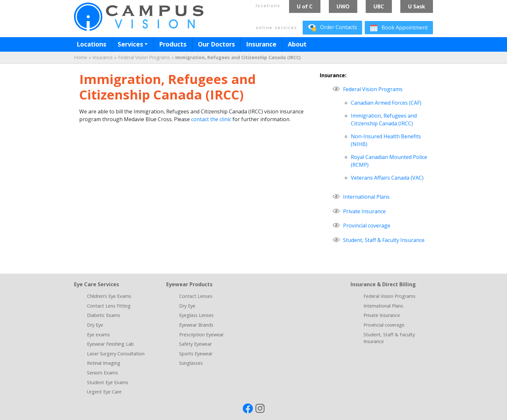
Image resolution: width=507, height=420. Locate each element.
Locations (92, 44)
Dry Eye (95, 325)
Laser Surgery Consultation (116, 354)
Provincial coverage (367, 226)
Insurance (261, 44)
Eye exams (98, 335)
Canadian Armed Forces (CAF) (386, 103)
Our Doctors (216, 44)
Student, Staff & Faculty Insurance (384, 240)
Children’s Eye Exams (109, 296)
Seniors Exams (102, 373)
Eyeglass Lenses (196, 315)
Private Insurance (364, 211)
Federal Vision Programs (144, 57)
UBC (379, 6)
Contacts (332, 28)
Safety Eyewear (195, 344)
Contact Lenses (196, 296)
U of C (305, 6)
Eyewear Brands (196, 325)
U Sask (417, 6)
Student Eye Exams (108, 382)
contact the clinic (211, 119)
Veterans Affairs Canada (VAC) (387, 178)
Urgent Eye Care (104, 392)
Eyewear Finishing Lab (110, 344)
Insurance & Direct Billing (383, 284)
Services (130, 44)
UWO (343, 6)
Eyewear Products (189, 284)
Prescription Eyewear (201, 335)
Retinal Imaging (104, 363)
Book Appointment (399, 28)
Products (173, 44)
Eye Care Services (97, 284)
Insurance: (333, 75)
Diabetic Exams (104, 315)
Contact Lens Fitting (109, 306)
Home (81, 57)
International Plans (366, 197)
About (297, 44)
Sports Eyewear (196, 354)
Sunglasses (191, 363)
